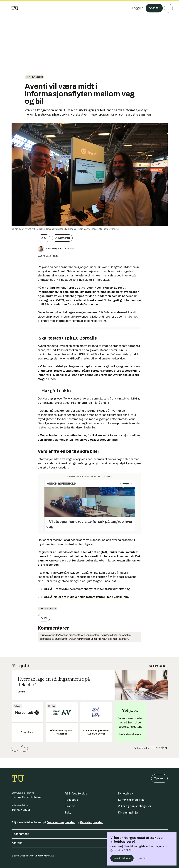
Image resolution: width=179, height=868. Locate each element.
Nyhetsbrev (125, 794)
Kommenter (62, 238)
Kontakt (90, 843)
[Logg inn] (137, 8)
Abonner (154, 8)
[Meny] (168, 8)
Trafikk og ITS (34, 77)
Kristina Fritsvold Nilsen (27, 797)
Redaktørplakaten (92, 822)
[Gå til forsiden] (15, 8)
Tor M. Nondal (21, 810)
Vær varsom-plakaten (61, 822)
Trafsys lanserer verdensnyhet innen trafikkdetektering (92, 589)
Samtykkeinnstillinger (132, 800)
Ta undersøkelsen (122, 858)
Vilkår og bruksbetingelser (135, 806)
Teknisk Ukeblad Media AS (40, 856)
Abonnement (90, 834)
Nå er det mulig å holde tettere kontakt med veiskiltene (91, 597)
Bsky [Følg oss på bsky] (68, 813)
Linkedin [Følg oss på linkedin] (70, 806)
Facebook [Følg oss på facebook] (71, 800)
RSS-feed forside (76, 794)
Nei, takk (143, 858)
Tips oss (159, 778)
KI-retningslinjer (128, 813)
